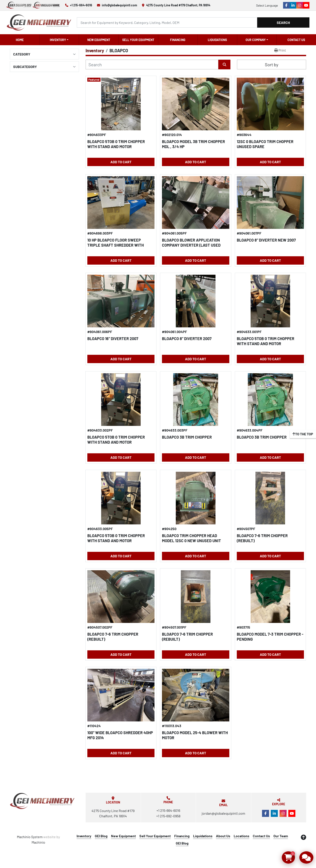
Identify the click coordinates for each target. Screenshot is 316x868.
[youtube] (306, 5)
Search (283, 22)
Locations (241, 836)
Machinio (38, 842)
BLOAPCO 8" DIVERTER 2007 (187, 339)
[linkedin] (293, 5)
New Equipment (99, 40)
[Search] (167, 22)
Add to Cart (121, 162)
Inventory (58, 40)
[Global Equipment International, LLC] (42, 801)
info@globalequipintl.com (119, 5)
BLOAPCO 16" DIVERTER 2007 (113, 339)
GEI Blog (101, 836)
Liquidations (217, 40)
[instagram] (300, 5)
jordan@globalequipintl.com (223, 813)
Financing (178, 40)
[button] (59, 40)
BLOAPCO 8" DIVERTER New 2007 (266, 240)
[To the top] (303, 434)
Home (20, 40)
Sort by (272, 65)
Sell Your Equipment (138, 40)
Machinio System (30, 837)
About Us (223, 836)
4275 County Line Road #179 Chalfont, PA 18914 (178, 5)
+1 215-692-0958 (168, 816)
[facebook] (286, 5)
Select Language (267, 5)
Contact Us (296, 40)
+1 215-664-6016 (81, 5)
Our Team (281, 836)
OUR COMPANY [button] (256, 40)
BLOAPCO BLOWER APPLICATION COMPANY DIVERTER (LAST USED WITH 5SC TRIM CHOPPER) (191, 245)
